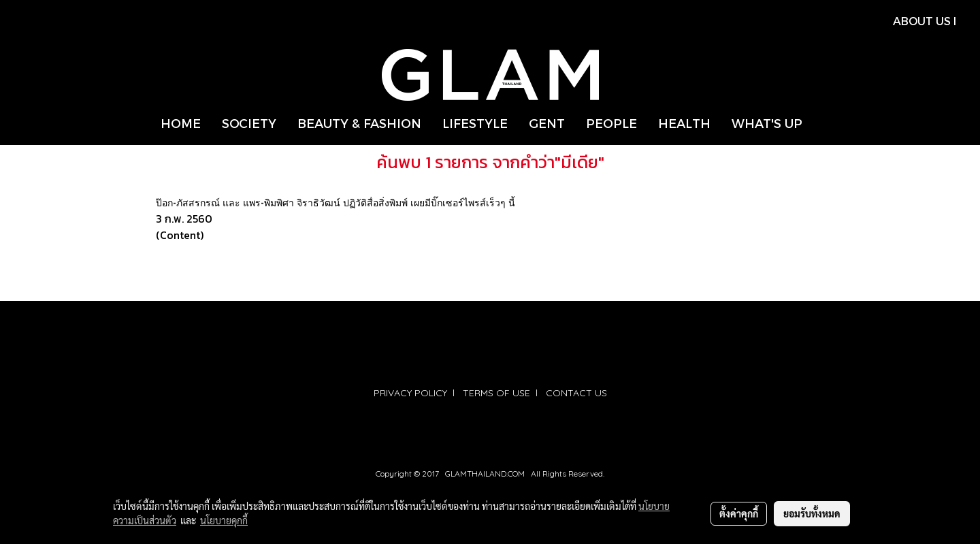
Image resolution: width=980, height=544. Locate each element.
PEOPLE (611, 123)
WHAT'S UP (767, 123)
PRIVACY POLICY (410, 393)
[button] (825, 123)
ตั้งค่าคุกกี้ (739, 513)
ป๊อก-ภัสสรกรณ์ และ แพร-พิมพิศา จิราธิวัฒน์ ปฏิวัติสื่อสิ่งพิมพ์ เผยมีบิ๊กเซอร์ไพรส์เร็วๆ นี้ (336, 203)
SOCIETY (249, 123)
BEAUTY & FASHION (359, 123)
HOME (181, 123)
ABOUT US (922, 21)
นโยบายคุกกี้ (224, 520)
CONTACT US (576, 393)
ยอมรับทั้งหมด (812, 513)
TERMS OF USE (496, 393)
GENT (547, 123)
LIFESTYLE (475, 123)
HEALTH (684, 123)
